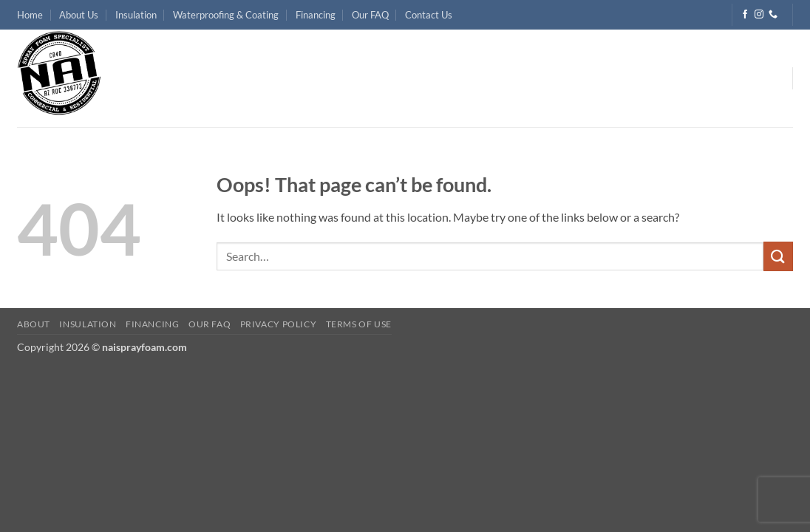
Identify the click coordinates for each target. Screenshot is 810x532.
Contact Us (429, 15)
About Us (79, 15)
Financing (316, 15)
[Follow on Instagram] (759, 15)
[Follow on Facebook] (745, 15)
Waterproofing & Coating (226, 15)
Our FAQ (370, 15)
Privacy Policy (279, 324)
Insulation (136, 15)
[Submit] (778, 256)
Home (30, 15)
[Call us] (773, 15)
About (34, 324)
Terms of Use (359, 324)
